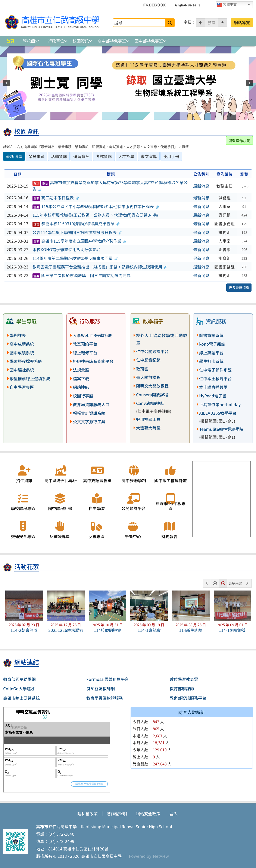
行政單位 (56, 41)
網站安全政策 (148, 814)
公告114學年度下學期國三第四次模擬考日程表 (77, 232)
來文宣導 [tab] (149, 156)
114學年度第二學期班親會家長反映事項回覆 (75, 258)
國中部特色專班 (149, 41)
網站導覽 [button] (242, 22)
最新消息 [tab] (14, 156)
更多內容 (235, 583)
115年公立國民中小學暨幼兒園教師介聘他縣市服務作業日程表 (96, 206)
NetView (161, 856)
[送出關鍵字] (170, 23)
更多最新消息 (239, 288)
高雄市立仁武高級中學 (101, 856)
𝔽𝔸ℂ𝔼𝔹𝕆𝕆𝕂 (154, 5)
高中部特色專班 (112, 41)
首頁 (10, 41)
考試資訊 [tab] (104, 156)
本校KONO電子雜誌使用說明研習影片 (67, 249)
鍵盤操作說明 (239, 141)
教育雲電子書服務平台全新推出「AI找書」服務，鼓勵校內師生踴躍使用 (100, 267)
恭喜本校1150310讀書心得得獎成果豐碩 (76, 224)
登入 (174, 814)
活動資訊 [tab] (59, 156)
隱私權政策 (88, 814)
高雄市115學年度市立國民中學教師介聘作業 (79, 241)
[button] (6, 83)
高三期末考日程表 (56, 198)
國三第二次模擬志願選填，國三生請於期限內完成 (82, 275)
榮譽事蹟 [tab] (37, 156)
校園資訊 (81, 41)
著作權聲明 (117, 814)
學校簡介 (31, 41)
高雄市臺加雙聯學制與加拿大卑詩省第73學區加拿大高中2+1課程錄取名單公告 (110, 186)
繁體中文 (227, 5)
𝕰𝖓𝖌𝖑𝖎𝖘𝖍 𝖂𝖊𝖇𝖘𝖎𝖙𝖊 (188, 5)
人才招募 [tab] (126, 156)
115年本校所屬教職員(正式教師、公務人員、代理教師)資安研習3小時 (95, 215)
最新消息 (201, 186)
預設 (212, 23)
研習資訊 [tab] (81, 156)
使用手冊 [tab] (171, 156)
